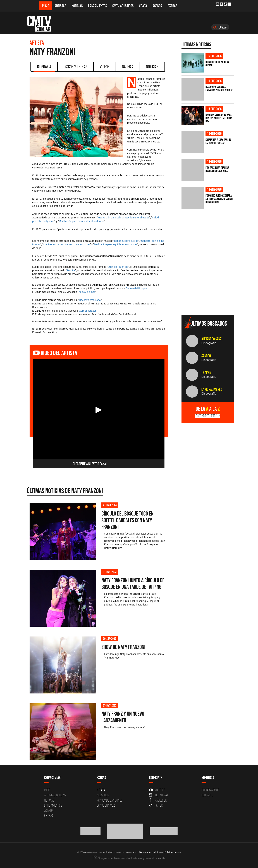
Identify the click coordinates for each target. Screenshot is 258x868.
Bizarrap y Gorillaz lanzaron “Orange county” (219, 88)
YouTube (157, 790)
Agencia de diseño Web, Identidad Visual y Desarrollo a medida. (129, 858)
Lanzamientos (98, 6)
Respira (71, 270)
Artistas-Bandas (55, 795)
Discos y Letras (76, 67)
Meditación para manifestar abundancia (81, 221)
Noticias (77, 6)
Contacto (207, 795)
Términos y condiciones (151, 852)
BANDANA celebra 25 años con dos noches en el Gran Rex (219, 118)
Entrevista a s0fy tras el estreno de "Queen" (218, 141)
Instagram (158, 795)
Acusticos (103, 795)
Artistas (60, 6)
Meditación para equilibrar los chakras (116, 244)
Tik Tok (156, 805)
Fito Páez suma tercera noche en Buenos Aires (217, 169)
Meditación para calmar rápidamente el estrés (123, 217)
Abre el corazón (88, 311)
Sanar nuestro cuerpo (126, 241)
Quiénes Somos (210, 790)
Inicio (46, 6)
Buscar (220, 27)
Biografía (44, 68)
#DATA (143, 6)
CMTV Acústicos (123, 6)
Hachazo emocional (90, 300)
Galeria (128, 67)
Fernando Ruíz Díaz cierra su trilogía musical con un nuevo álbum (219, 199)
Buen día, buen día (118, 267)
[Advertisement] (208, 287)
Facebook (158, 800)
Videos (105, 67)
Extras (173, 6)
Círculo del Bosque (136, 288)
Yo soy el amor (87, 292)
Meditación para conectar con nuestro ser (67, 244)
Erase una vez (106, 805)
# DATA (101, 790)
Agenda (157, 6)
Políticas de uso (173, 852)
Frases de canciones (110, 800)
